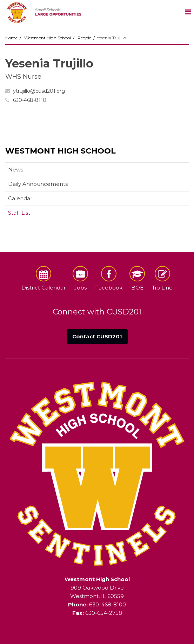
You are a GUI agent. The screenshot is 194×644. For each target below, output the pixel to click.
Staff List (19, 213)
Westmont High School (48, 38)
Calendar (20, 198)
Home (11, 38)
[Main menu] (188, 12)
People (84, 38)
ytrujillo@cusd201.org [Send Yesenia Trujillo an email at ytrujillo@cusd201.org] (39, 91)
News (16, 170)
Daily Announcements (38, 184)
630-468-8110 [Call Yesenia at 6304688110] (30, 100)
